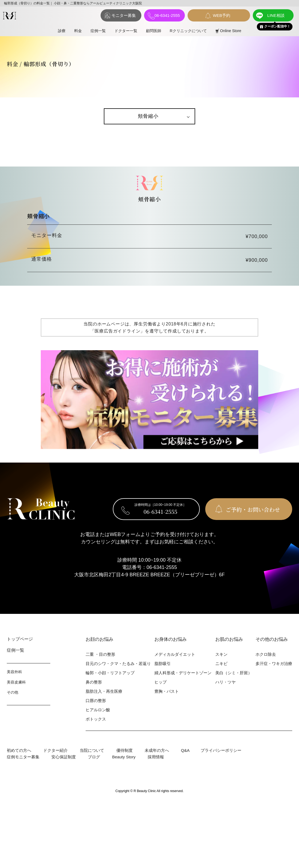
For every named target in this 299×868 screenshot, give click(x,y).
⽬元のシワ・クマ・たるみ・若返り (118, 664)
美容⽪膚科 (16, 682)
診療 (62, 31)
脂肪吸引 (163, 664)
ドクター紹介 (55, 750)
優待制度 (124, 750)
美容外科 (14, 672)
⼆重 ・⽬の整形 (100, 654)
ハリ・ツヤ (225, 682)
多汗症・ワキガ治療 (274, 664)
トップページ (20, 639)
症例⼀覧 (98, 31)
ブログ (94, 757)
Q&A (185, 750)
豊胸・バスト (167, 691)
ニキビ (221, 664)
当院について (92, 750)
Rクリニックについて (188, 31)
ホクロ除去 (266, 654)
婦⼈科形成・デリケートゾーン (183, 673)
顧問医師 (154, 31)
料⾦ (78, 31)
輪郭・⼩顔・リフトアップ (110, 673)
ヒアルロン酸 (98, 710)
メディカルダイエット (175, 654)
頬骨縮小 (148, 116)
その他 (13, 692)
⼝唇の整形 (96, 701)
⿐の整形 (94, 682)
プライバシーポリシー (221, 750)
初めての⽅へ (19, 750)
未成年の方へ (157, 750)
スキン (221, 654)
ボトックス (96, 719)
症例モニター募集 (23, 757)
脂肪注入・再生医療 (104, 691)
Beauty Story (124, 757)
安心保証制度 (64, 757)
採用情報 (156, 757)
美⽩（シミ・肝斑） (234, 673)
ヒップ (161, 682)
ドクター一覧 (126, 31)
